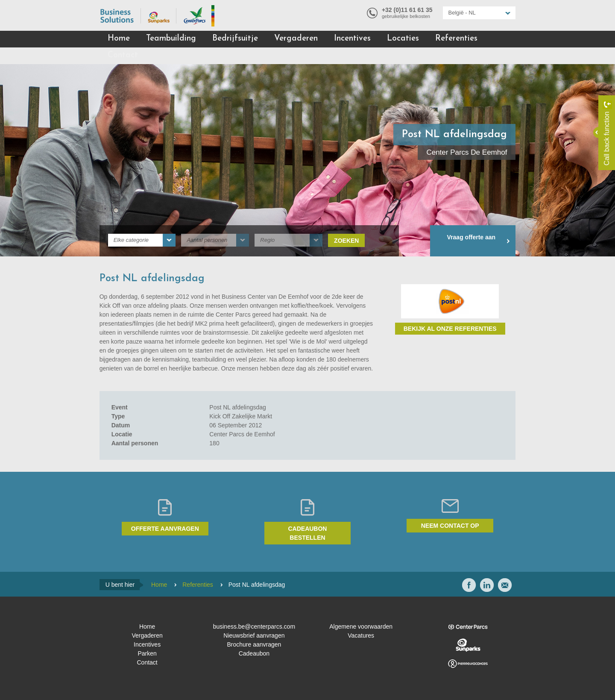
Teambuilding (171, 39)
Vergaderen (296, 39)
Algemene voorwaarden (361, 626)
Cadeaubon (254, 653)
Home (119, 39)
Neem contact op (450, 526)
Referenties (456, 39)
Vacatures (361, 635)
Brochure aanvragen (254, 644)
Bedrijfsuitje (235, 39)
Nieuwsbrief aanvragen (254, 635)
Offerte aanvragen (165, 529)
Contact (123, 55)
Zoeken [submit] (346, 241)
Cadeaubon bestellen (307, 533)
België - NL (462, 13)
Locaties (403, 39)
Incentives (352, 39)
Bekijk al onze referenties (450, 329)
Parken (147, 653)
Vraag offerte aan (471, 237)
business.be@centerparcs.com (254, 626)
